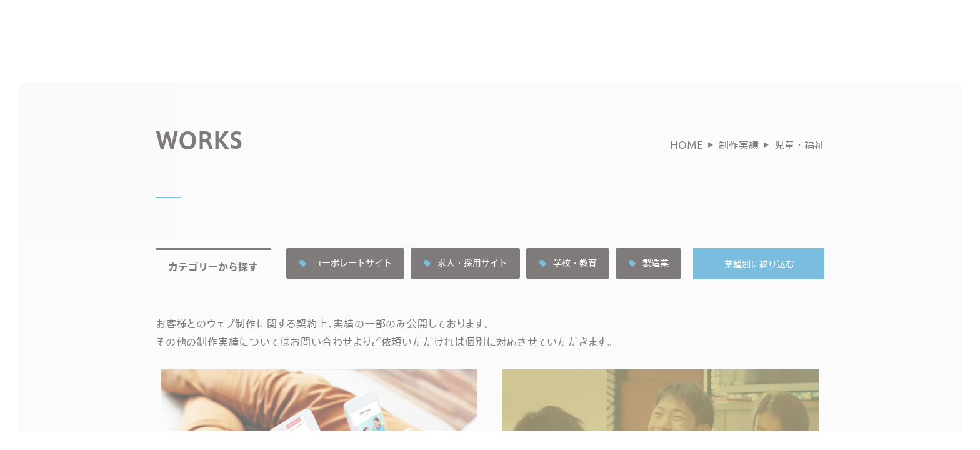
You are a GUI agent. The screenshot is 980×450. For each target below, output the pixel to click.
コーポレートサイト (345, 283)
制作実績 (739, 164)
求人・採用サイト (465, 283)
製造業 (648, 283)
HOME (687, 164)
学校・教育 (568, 283)
